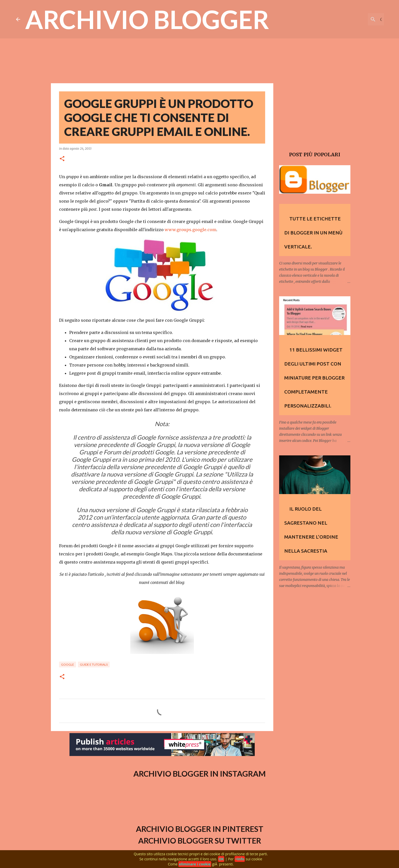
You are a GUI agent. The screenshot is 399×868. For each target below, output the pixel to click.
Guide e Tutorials (94, 664)
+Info (240, 859)
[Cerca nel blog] (357, 19)
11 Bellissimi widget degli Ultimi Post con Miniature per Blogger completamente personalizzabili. (314, 378)
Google (68, 664)
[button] (62, 159)
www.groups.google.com (190, 230)
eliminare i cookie (195, 864)
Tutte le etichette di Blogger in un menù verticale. (313, 233)
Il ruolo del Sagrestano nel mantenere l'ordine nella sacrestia (311, 530)
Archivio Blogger (147, 19)
